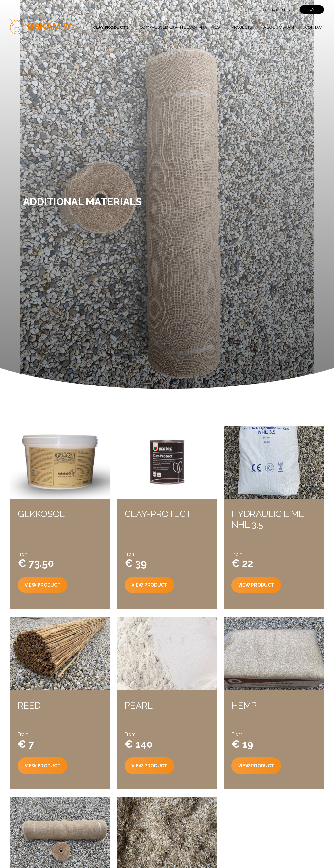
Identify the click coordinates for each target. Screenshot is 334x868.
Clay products (111, 27)
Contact (315, 27)
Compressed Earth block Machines (180, 27)
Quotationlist (278, 10)
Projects (242, 27)
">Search (244, 10)
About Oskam (279, 27)
